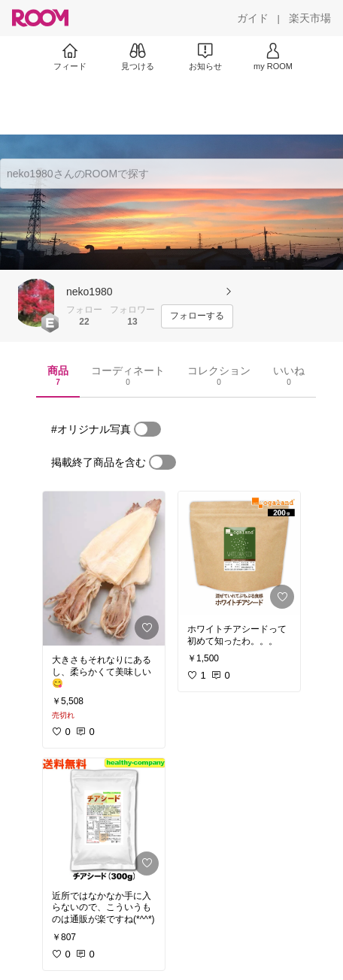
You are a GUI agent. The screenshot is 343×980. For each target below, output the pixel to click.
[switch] (147, 429)
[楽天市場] (310, 18)
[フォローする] (197, 316)
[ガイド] (253, 18)
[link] (104, 569)
